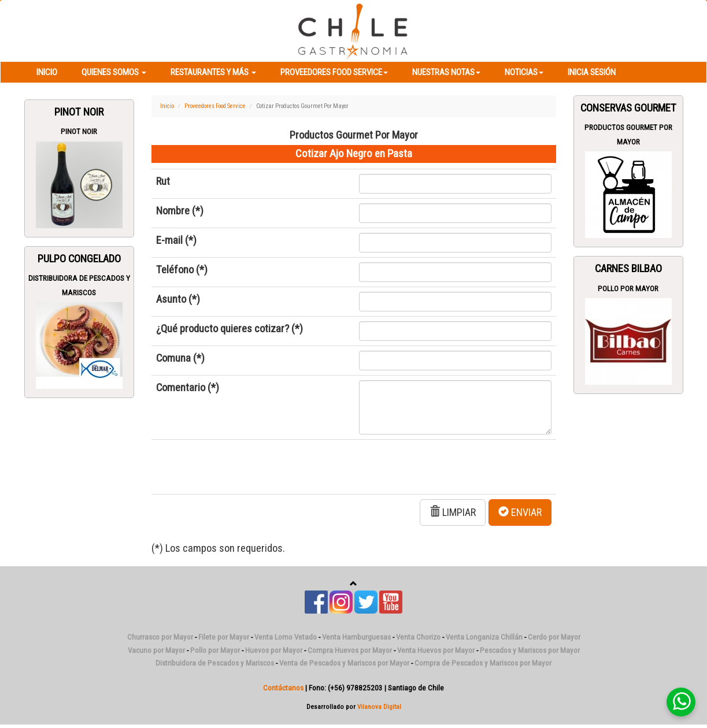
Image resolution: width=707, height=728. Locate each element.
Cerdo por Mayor (554, 637)
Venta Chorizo (418, 637)
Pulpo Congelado (79, 259)
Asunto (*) (178, 299)
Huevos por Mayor (274, 650)
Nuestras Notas (446, 72)
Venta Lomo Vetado (286, 637)
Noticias (524, 72)
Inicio (47, 72)
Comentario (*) (188, 388)
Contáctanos (283, 688)
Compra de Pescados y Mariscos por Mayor (483, 663)
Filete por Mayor (224, 637)
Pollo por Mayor (628, 289)
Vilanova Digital (379, 707)
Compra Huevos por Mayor (350, 650)
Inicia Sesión (592, 72)
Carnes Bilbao (628, 269)
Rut (163, 181)
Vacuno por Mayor (156, 650)
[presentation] (244, 467)
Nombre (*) (180, 211)
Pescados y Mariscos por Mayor (530, 650)
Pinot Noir (79, 112)
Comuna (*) (180, 358)
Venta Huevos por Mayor (436, 650)
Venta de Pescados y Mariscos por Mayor (344, 663)
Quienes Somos (114, 72)
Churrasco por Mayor (160, 637)
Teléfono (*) (182, 270)
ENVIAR (520, 512)
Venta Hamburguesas (356, 637)
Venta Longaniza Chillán (484, 637)
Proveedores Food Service (334, 72)
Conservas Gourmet (628, 108)
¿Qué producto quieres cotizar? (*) (230, 329)
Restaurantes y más (213, 72)
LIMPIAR (453, 512)
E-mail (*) (176, 240)
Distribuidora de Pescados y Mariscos (215, 663)
